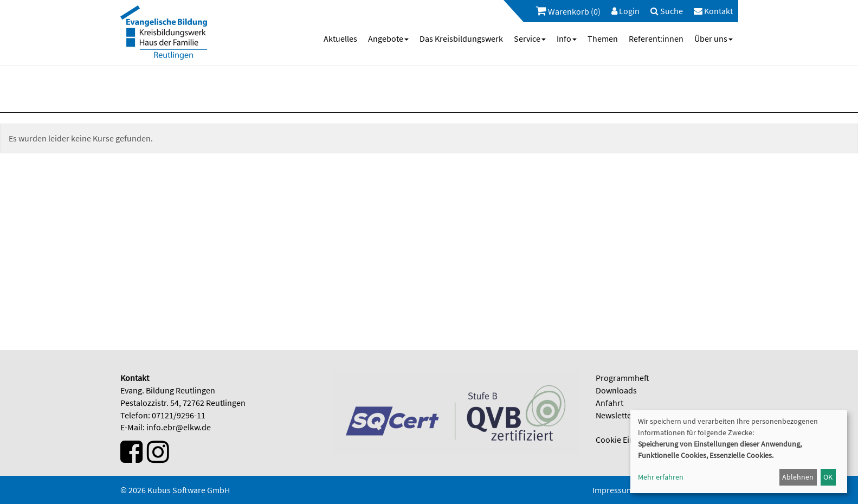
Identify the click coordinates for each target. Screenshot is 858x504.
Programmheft (622, 378)
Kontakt (713, 11)
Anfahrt (609, 403)
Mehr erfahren (661, 477)
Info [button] (567, 38)
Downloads (616, 390)
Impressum (613, 490)
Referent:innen (656, 38)
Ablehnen (798, 477)
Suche (667, 11)
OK (828, 477)
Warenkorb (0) (568, 11)
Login (625, 11)
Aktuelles (340, 38)
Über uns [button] (714, 38)
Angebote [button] (388, 38)
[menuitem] (563, 11)
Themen (603, 38)
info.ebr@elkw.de (179, 427)
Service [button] (530, 38)
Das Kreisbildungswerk (461, 38)
